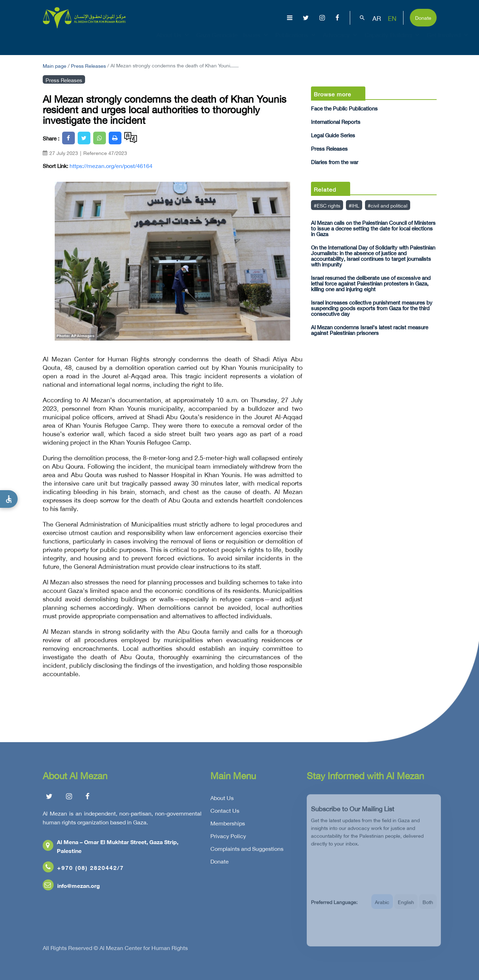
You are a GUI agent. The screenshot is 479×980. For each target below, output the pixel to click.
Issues (256, 41)
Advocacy (341, 41)
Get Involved (448, 41)
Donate (423, 17)
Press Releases (88, 65)
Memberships (228, 825)
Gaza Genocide (217, 41)
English (406, 907)
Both (428, 907)
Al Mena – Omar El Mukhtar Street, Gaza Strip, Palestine (110, 848)
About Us (173, 41)
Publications (296, 41)
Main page (55, 65)
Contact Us (225, 812)
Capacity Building (393, 41)
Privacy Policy (228, 837)
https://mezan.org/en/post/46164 (111, 166)
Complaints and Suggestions (247, 850)
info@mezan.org (71, 887)
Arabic (382, 907)
